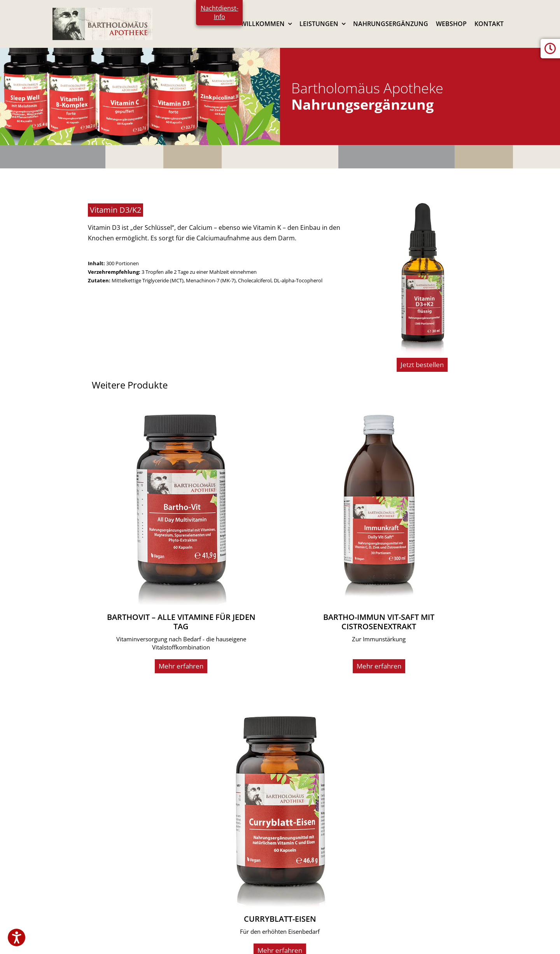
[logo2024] (102, 11)
